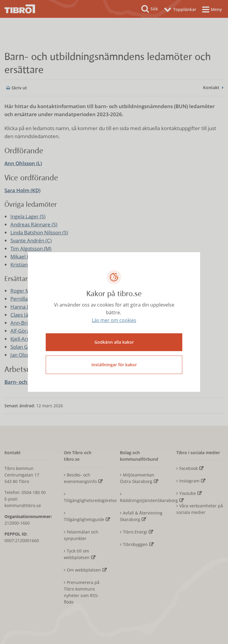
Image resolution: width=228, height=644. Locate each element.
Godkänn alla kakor (114, 342)
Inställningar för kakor (114, 365)
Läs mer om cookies (114, 321)
